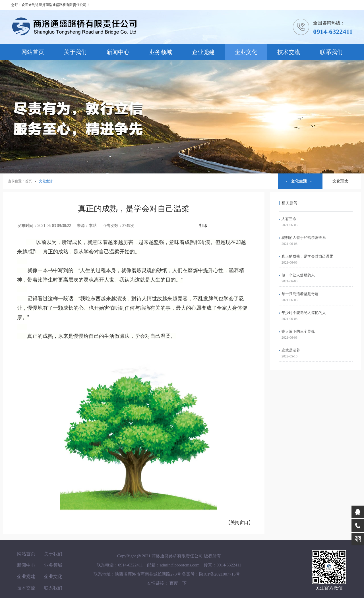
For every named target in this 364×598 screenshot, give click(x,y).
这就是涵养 (291, 350)
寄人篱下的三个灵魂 (298, 331)
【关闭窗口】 (239, 523)
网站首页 (33, 52)
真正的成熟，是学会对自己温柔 (307, 256)
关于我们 (75, 52)
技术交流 (289, 52)
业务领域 (161, 52)
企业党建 (203, 52)
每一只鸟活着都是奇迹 (300, 294)
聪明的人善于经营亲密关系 (304, 238)
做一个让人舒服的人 (298, 275)
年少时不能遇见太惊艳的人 (304, 313)
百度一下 (178, 583)
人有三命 (289, 219)
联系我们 (331, 52)
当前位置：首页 (20, 181)
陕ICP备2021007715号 (219, 574)
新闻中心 (118, 52)
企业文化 (246, 52)
